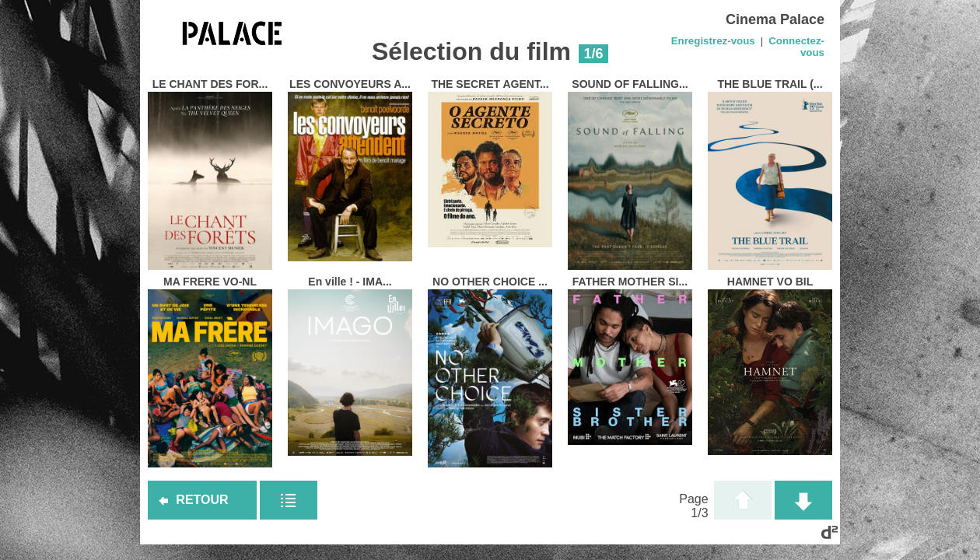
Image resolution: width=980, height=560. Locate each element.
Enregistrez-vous (713, 41)
